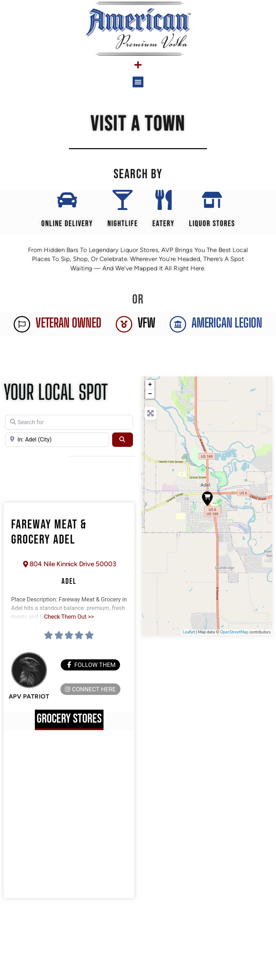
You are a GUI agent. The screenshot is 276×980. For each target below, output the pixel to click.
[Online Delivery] (66, 202)
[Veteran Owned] (22, 329)
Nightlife (121, 229)
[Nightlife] (121, 202)
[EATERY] (164, 202)
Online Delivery (66, 229)
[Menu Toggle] (138, 65)
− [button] (150, 399)
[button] (138, 82)
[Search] (123, 445)
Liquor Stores (213, 229)
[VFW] (124, 329)
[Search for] (69, 427)
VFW (146, 328)
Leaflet (189, 637)
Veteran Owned (68, 328)
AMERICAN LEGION (227, 328)
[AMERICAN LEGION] (178, 329)
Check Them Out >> (69, 623)
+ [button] (150, 390)
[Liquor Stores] (213, 202)
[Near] (57, 445)
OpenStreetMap (234, 637)
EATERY (164, 229)
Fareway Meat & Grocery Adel (49, 537)
